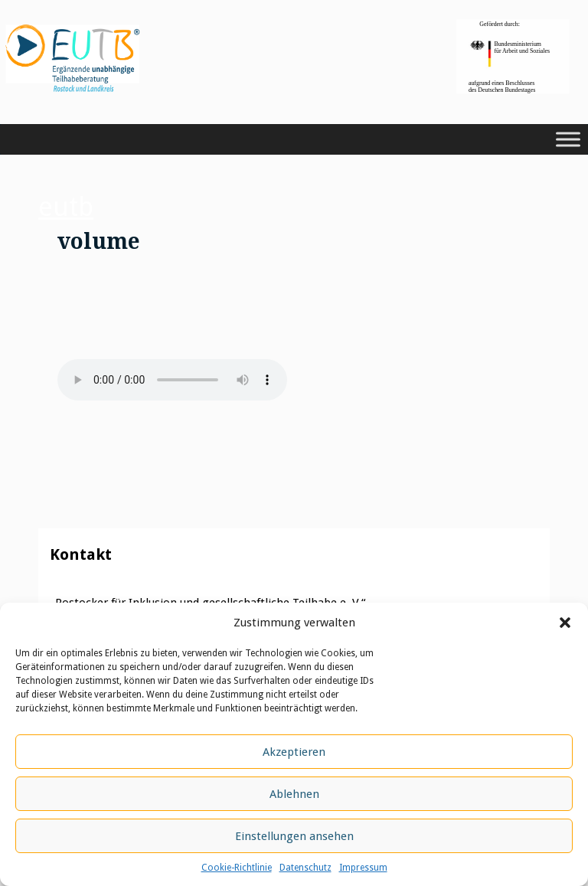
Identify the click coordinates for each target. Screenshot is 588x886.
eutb (66, 207)
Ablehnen (294, 794)
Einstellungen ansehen (294, 836)
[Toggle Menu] (568, 140)
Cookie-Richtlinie (237, 868)
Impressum (363, 868)
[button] (565, 623)
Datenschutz (305, 868)
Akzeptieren (294, 752)
